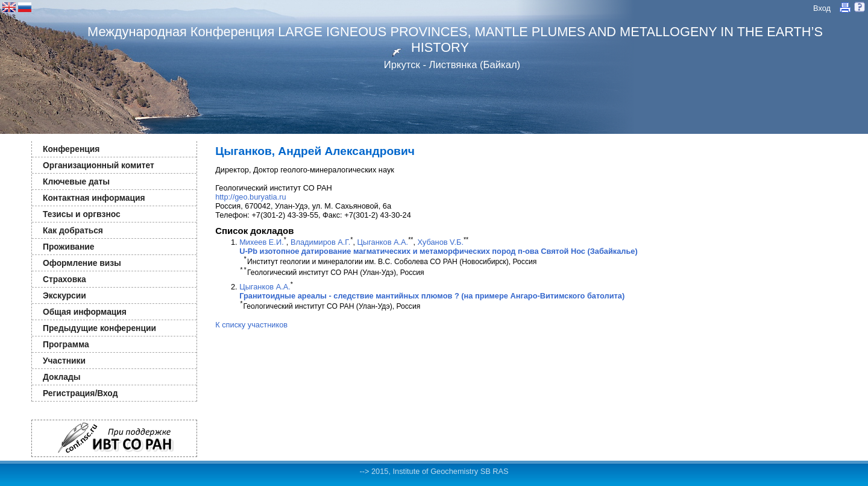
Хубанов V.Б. (441, 242)
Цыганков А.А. (383, 242)
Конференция (71, 149)
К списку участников (251, 325)
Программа (66, 344)
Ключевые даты (76, 181)
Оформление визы (82, 263)
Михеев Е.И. (262, 242)
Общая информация (85, 312)
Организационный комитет (99, 165)
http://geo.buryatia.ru (250, 197)
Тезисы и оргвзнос (82, 214)
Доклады (62, 377)
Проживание (68, 247)
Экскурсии (64, 295)
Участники (64, 361)
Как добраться (73, 230)
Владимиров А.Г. (320, 242)
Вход (822, 8)
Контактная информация (94, 198)
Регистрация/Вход (80, 393)
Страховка (64, 279)
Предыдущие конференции (99, 328)
